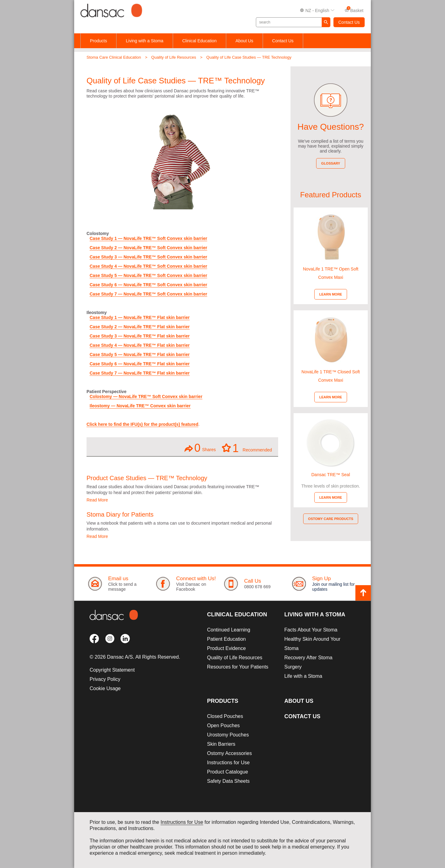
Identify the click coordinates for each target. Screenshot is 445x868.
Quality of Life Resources (174, 57)
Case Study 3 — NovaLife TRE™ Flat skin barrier (140, 336)
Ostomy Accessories (229, 753)
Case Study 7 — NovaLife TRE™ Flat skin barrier (140, 373)
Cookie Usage (105, 688)
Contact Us (349, 22)
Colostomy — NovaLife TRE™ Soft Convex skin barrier (146, 396)
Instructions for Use (228, 763)
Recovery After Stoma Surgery (308, 662)
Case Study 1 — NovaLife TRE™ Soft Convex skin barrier (148, 238)
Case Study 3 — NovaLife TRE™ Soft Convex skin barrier (148, 257)
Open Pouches (223, 725)
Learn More (331, 294)
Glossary (331, 163)
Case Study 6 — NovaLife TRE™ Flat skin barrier (140, 364)
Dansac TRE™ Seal (331, 475)
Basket (354, 10)
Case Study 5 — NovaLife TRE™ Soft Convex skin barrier (148, 275)
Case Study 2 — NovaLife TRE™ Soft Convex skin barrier (148, 248)
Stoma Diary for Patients (120, 514)
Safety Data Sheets (228, 781)
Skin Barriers (221, 744)
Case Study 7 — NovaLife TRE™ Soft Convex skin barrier (148, 294)
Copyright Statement (112, 670)
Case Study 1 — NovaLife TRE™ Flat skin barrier (140, 317)
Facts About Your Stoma (311, 630)
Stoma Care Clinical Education (114, 57)
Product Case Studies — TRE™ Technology (147, 478)
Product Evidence (226, 648)
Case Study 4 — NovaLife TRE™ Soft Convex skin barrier (148, 266)
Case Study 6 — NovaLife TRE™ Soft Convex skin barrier (148, 285)
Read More (97, 500)
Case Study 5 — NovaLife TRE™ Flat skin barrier (140, 354)
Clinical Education (199, 41)
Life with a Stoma (303, 676)
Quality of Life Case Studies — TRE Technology (249, 57)
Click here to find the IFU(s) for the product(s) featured (142, 424)
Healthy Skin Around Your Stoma (312, 644)
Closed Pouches (225, 716)
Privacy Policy (105, 679)
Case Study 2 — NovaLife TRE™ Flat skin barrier (140, 327)
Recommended (247, 448)
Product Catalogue (228, 772)
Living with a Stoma (144, 41)
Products (98, 41)
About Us (244, 41)
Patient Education (226, 639)
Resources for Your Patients (238, 667)
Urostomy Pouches (228, 735)
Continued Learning (229, 630)
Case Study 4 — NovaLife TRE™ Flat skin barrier (140, 345)
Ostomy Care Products (331, 519)
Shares (200, 448)
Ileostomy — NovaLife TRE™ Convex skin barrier (140, 406)
